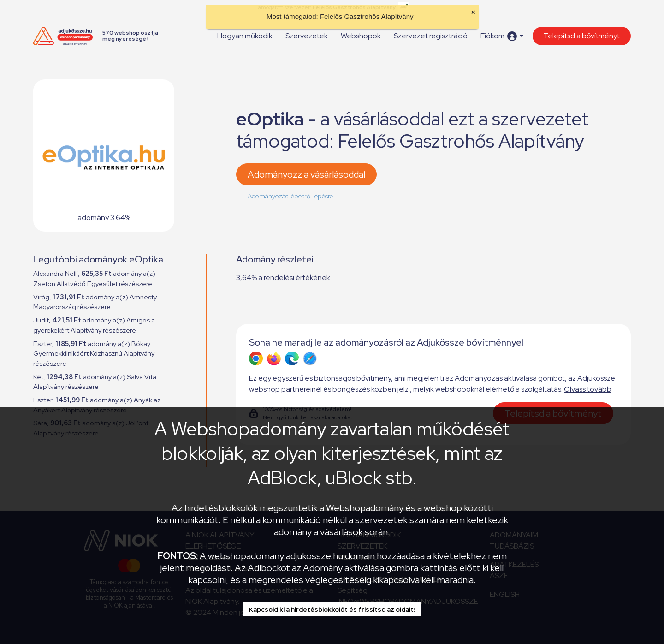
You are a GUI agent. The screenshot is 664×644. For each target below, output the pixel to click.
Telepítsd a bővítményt (582, 36)
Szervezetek (307, 36)
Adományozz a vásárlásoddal (306, 174)
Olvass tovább (588, 389)
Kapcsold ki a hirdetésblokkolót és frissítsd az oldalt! (332, 609)
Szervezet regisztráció (431, 36)
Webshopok (361, 36)
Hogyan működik (245, 36)
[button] (502, 36)
